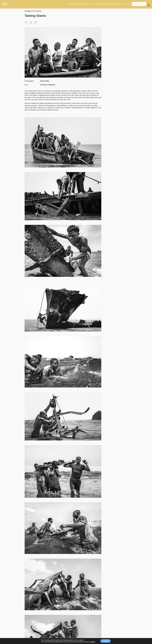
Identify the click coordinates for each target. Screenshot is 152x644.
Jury (91, 4)
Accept (105, 641)
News (119, 4)
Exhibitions (98, 4)
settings (93, 642)
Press (124, 4)
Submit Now (139, 4)
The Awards (70, 4)
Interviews (112, 4)
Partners (105, 4)
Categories (79, 4)
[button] (26, 22)
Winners (86, 4)
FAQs (129, 4)
